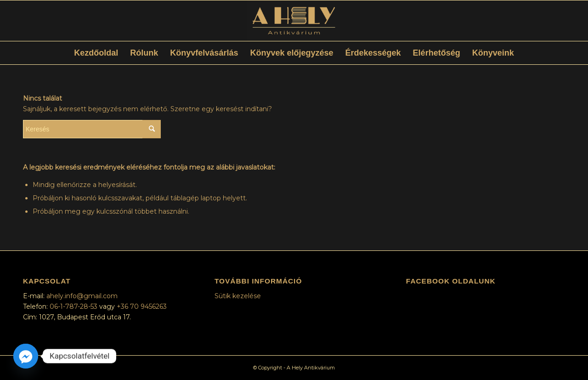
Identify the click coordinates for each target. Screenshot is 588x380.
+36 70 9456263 (142, 306)
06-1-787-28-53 (74, 306)
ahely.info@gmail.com (82, 296)
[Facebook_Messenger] (26, 356)
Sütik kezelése (238, 296)
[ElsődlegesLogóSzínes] (294, 21)
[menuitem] (96, 53)
